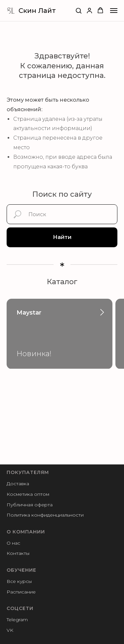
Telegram (17, 620)
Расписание (21, 592)
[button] (79, 10)
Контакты (18, 553)
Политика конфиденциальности (45, 515)
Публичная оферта (30, 505)
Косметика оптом (28, 494)
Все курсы (19, 581)
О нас (13, 543)
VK (10, 630)
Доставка (18, 484)
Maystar (29, 313)
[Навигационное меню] (114, 11)
